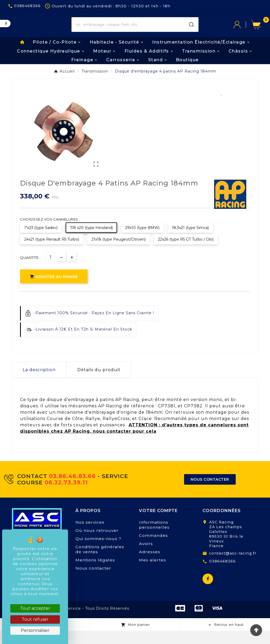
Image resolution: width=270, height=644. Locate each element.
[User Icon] (242, 29)
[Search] (191, 29)
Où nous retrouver (97, 544)
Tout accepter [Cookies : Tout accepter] (35, 608)
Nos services (90, 535)
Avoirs (146, 557)
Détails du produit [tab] (99, 383)
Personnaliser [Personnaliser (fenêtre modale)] (35, 630)
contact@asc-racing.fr (233, 566)
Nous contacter (93, 581)
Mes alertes (153, 573)
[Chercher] (128, 29)
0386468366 (222, 575)
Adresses (150, 565)
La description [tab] (39, 383)
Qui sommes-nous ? (98, 552)
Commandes (153, 549)
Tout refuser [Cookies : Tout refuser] (35, 619)
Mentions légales (95, 573)
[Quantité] (50, 271)
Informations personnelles (154, 538)
